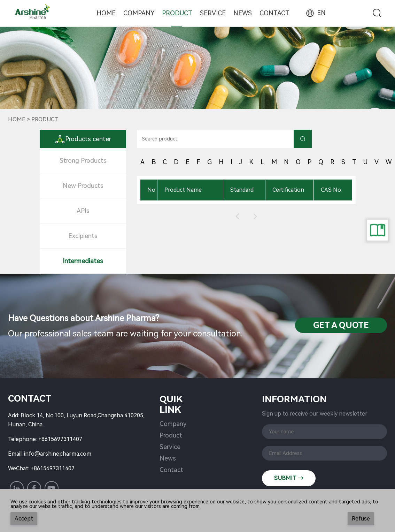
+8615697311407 (60, 439)
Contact (274, 13)
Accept (24, 519)
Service (213, 13)
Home (106, 13)
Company (139, 13)
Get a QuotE (341, 325)
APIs (83, 211)
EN (315, 13)
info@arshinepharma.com (58, 454)
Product (177, 13)
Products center (83, 139)
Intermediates (83, 261)
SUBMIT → (289, 478)
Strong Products (83, 161)
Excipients (83, 236)
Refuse (361, 519)
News (243, 13)
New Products (83, 186)
